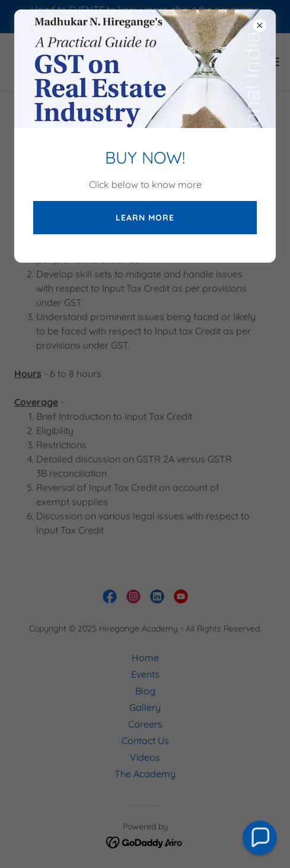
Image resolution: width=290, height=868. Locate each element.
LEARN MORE (145, 218)
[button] (260, 838)
